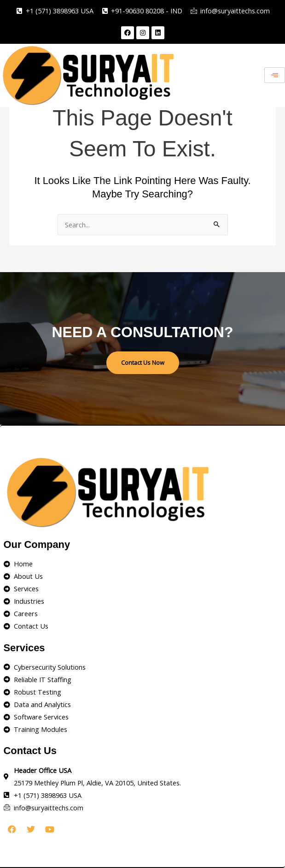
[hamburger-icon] (275, 75)
